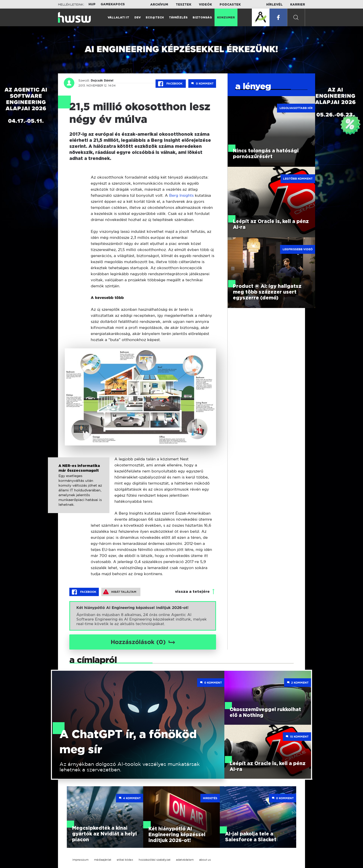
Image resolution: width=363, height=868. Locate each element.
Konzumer (226, 18)
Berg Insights (181, 195)
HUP (92, 4)
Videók (205, 5)
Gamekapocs (113, 4)
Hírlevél (274, 5)
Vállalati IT (118, 18)
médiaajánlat (103, 860)
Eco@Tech (155, 18)
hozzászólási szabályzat (155, 860)
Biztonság (202, 18)
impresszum (80, 860)
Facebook (171, 84)
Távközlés (178, 18)
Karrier (298, 5)
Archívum (159, 5)
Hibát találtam (120, 592)
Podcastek (230, 5)
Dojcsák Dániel (102, 80)
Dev (138, 18)
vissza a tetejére (192, 592)
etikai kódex (125, 860)
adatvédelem (185, 860)
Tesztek (184, 5)
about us (205, 860)
